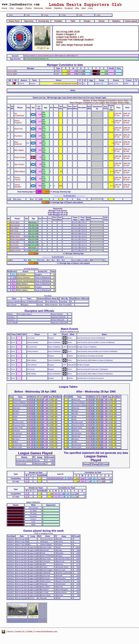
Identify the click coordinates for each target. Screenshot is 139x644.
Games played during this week (44, 531)
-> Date (80, 15)
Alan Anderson (18, 143)
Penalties (58, 21)
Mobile (48, 8)
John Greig (15, 231)
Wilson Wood (15, 236)
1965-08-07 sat (118, 114)
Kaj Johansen (15, 225)
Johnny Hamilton (18, 186)
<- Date (27, 15)
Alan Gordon (19, 164)
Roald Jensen (20, 157)
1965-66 (21, 84)
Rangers (33, 84)
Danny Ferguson (18, 122)
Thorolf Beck (15, 248)
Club (12, 8)
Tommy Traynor (17, 179)
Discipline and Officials (39, 311)
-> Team (98, 15)
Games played (131, 21)
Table (73, 21)
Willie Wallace (20, 171)
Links (90, 8)
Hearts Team (14, 21)
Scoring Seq (44, 21)
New (84, 8)
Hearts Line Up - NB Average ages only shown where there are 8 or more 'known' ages (69, 98)
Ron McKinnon (16, 234)
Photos (28, 8)
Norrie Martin (15, 222)
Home (4, 8)
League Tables (68, 387)
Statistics (58, 8)
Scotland (69, 8)
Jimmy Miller (15, 242)
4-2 (80, 84)
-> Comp (63, 15)
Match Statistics (33, 502)
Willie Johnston (16, 251)
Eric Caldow (15, 228)
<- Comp (45, 15)
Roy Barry (18, 136)
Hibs (77, 8)
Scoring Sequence (31, 269)
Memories (39, 8)
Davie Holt (18, 129)
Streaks (87, 21)
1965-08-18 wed (127, 114)
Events (102, 21)
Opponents (29, 21)
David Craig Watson (17, 239)
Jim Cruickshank (19, 114)
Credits (29, 632)
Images (20, 8)
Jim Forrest (15, 245)
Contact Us (20, 632)
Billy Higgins (19, 150)
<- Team (10, 15)
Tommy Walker (12, 71)
